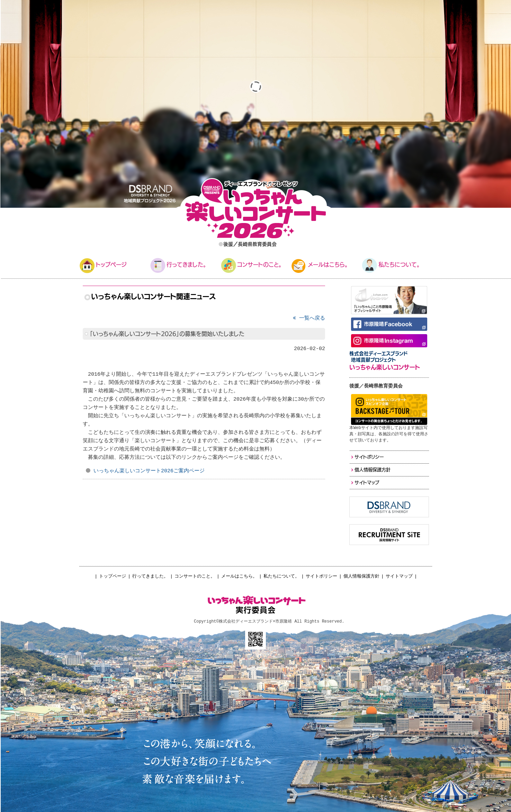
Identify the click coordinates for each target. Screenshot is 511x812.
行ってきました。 (150, 576)
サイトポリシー (321, 576)
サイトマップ (399, 576)
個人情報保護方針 (361, 576)
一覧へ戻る (309, 318)
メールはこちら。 (239, 576)
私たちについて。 (281, 576)
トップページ (113, 576)
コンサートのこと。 (195, 576)
